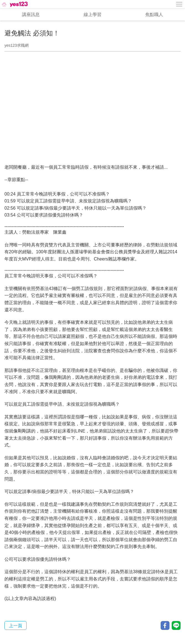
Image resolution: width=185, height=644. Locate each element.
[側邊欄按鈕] (179, 4)
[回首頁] (14, 4)
